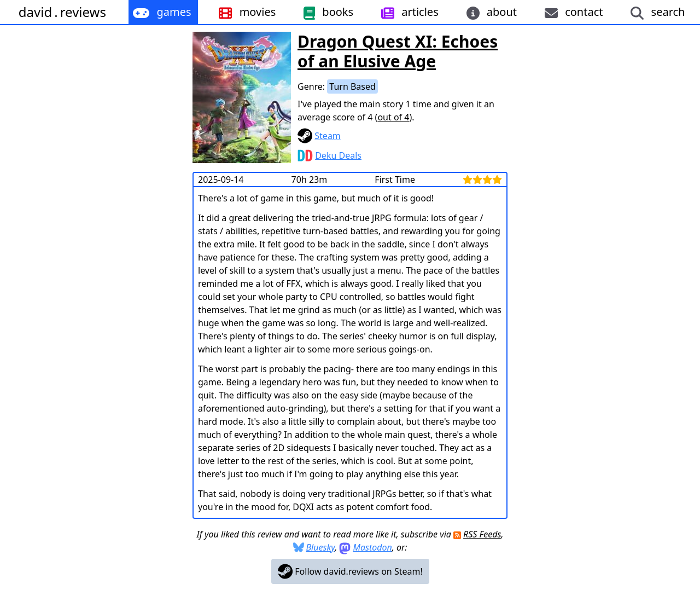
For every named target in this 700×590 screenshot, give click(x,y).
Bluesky (321, 547)
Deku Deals (338, 155)
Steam (328, 136)
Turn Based (352, 86)
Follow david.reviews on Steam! (350, 571)
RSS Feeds (482, 534)
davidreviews (62, 12)
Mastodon (372, 547)
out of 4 (393, 117)
